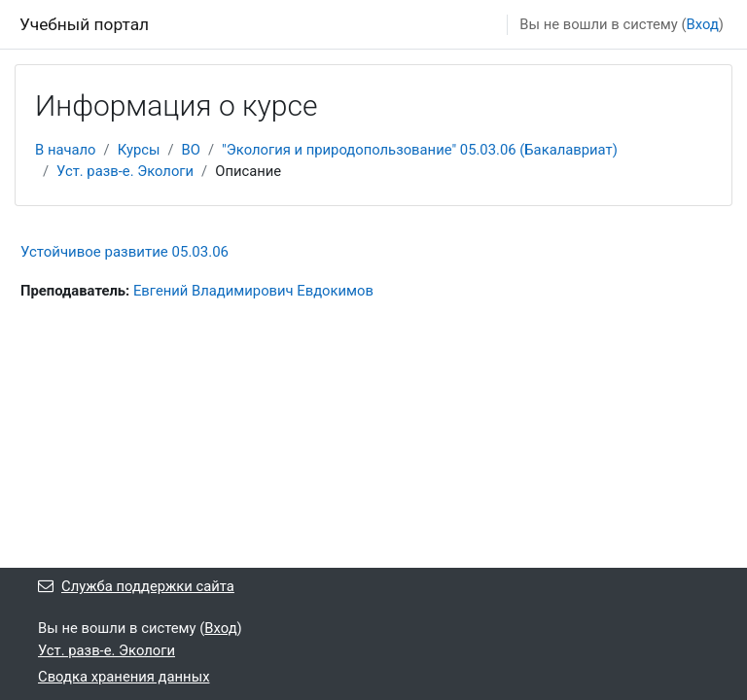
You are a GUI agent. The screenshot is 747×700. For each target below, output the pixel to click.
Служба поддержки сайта (136, 586)
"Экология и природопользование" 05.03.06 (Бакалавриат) (420, 150)
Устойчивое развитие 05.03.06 (124, 252)
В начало (66, 150)
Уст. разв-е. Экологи (125, 171)
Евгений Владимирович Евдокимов (253, 291)
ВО (191, 150)
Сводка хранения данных (124, 677)
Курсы (139, 150)
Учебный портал (84, 24)
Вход (703, 24)
